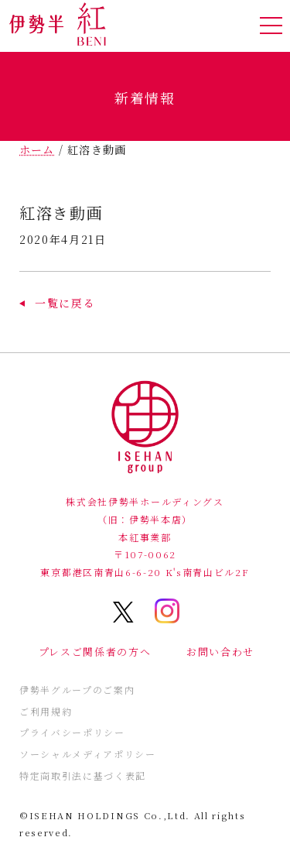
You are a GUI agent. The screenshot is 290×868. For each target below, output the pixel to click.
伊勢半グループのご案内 (77, 690)
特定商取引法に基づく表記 (83, 775)
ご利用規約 (46, 711)
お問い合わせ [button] (220, 652)
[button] (57, 303)
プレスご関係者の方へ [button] (95, 652)
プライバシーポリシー (72, 732)
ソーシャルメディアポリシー (88, 754)
